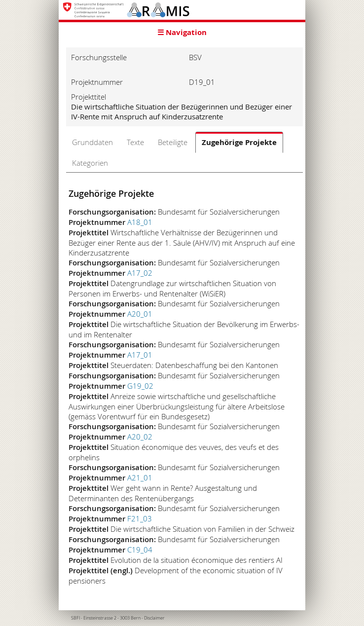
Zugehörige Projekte (239, 142)
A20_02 (140, 437)
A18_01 (140, 222)
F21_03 (140, 518)
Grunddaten (92, 142)
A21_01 (140, 478)
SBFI (75, 618)
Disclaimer (154, 618)
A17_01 (140, 355)
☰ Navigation (182, 32)
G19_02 (140, 386)
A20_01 (140, 314)
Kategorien (90, 163)
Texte (135, 142)
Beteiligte (173, 142)
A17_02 (140, 273)
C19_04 (140, 550)
